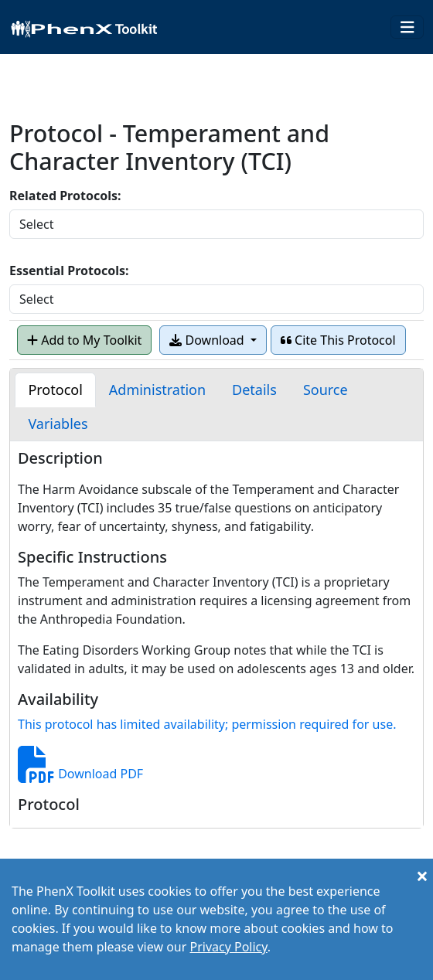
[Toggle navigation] (407, 27)
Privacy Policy (228, 947)
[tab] (55, 390)
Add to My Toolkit (84, 340)
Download (208, 340)
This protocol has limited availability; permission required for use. (207, 724)
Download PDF (80, 774)
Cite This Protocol (338, 340)
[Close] (422, 876)
